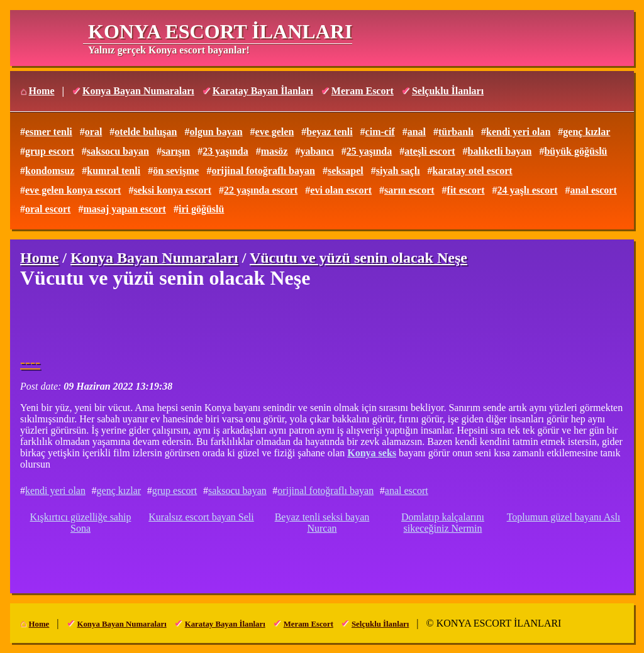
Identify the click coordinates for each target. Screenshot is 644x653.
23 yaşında (225, 151)
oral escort (48, 209)
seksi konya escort (172, 190)
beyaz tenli (329, 132)
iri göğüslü (201, 209)
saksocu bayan (118, 151)
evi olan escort (341, 190)
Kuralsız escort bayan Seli (201, 517)
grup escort (50, 151)
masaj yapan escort (125, 209)
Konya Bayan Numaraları (138, 91)
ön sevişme (176, 171)
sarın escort (409, 190)
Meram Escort (363, 91)
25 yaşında (369, 151)
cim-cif (380, 132)
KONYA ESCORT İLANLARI (220, 31)
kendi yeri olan (518, 132)
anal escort (594, 190)
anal (417, 132)
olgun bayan (216, 132)
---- (30, 362)
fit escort (466, 190)
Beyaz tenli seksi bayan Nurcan (322, 523)
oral (94, 132)
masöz (275, 151)
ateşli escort (430, 151)
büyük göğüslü (575, 151)
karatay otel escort (473, 171)
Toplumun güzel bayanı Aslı (564, 517)
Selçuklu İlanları (448, 91)
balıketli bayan (500, 151)
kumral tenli (114, 171)
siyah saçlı (398, 171)
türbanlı (456, 132)
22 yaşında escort (261, 190)
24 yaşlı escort (528, 190)
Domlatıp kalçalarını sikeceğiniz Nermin (443, 523)
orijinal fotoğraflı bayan (263, 171)
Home (42, 91)
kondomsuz (50, 171)
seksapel (346, 171)
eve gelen (275, 132)
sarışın (176, 151)
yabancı (317, 151)
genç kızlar (586, 132)
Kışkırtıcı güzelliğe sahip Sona (81, 523)
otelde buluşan (146, 132)
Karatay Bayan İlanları (263, 91)
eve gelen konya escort (73, 190)
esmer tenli (49, 132)
